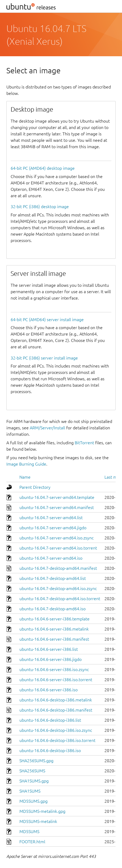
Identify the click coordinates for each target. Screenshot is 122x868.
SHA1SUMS (30, 791)
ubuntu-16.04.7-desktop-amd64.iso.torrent (60, 599)
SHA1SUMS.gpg (34, 781)
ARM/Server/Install (47, 428)
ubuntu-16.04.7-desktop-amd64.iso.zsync (58, 588)
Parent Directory (35, 487)
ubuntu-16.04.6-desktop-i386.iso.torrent (57, 740)
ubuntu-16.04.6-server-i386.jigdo (51, 659)
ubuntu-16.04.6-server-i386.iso (49, 690)
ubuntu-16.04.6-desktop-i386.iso (50, 750)
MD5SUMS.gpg (33, 801)
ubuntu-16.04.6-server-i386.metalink (54, 629)
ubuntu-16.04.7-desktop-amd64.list (53, 578)
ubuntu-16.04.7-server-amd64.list (51, 518)
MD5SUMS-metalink (38, 821)
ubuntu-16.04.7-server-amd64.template (57, 497)
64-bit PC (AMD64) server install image (47, 320)
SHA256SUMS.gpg (36, 761)
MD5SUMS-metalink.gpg (42, 811)
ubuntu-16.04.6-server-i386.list (49, 649)
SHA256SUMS (32, 771)
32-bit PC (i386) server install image (44, 358)
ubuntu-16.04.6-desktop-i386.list (50, 720)
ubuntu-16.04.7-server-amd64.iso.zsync (56, 538)
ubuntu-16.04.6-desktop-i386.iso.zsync (56, 730)
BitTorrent (84, 443)
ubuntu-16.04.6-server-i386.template (54, 619)
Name (25, 477)
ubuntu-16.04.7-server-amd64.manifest (57, 507)
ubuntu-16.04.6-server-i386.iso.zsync (54, 669)
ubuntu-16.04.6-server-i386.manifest (54, 639)
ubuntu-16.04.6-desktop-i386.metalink (56, 700)
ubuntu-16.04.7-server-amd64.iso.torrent (58, 548)
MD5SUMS (29, 831)
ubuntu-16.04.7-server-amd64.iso (51, 558)
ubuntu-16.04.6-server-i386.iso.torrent (56, 680)
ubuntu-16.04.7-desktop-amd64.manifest (58, 568)
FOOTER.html (32, 842)
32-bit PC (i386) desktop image (40, 207)
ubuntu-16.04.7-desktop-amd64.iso (52, 609)
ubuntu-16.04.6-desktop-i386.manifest (56, 710)
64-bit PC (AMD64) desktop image (43, 168)
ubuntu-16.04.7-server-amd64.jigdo (53, 528)
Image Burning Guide (26, 464)
